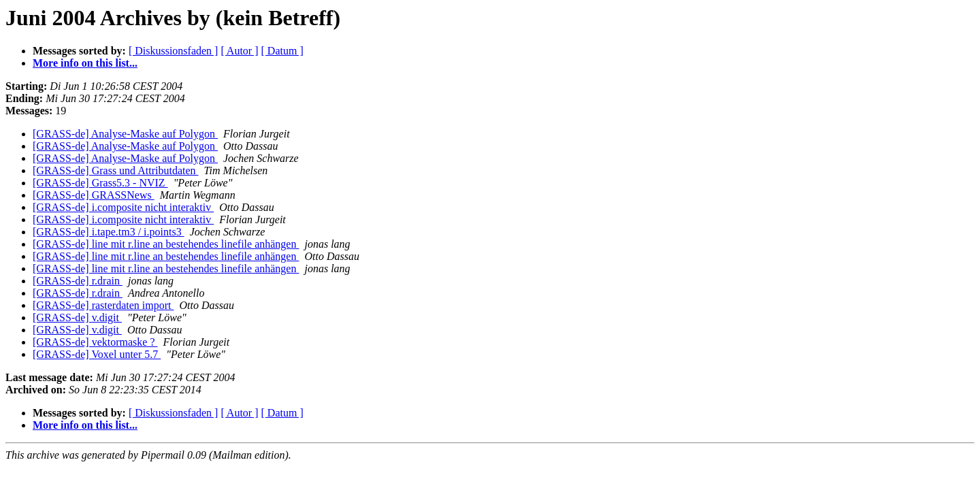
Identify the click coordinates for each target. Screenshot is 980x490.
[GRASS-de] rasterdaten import (103, 305)
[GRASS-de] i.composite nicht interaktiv (123, 207)
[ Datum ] (282, 51)
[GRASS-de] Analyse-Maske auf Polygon (125, 134)
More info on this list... (85, 63)
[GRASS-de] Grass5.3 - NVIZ (100, 183)
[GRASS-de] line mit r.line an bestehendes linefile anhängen (166, 244)
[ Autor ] (239, 51)
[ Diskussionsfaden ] (174, 51)
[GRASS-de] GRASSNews (94, 195)
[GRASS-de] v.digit (77, 317)
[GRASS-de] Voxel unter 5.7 (97, 354)
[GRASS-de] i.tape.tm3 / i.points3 (109, 232)
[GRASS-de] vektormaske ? (95, 342)
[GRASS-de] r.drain (78, 281)
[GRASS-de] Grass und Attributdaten (116, 170)
